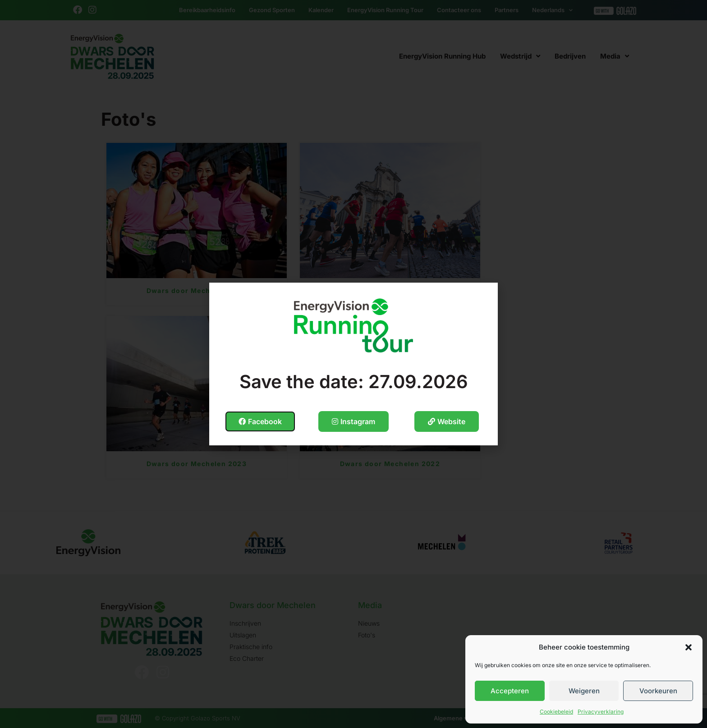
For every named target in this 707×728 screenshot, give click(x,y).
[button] (689, 647)
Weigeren (584, 691)
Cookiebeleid (556, 712)
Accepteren (510, 691)
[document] (353, 364)
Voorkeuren (658, 691)
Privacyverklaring (601, 712)
